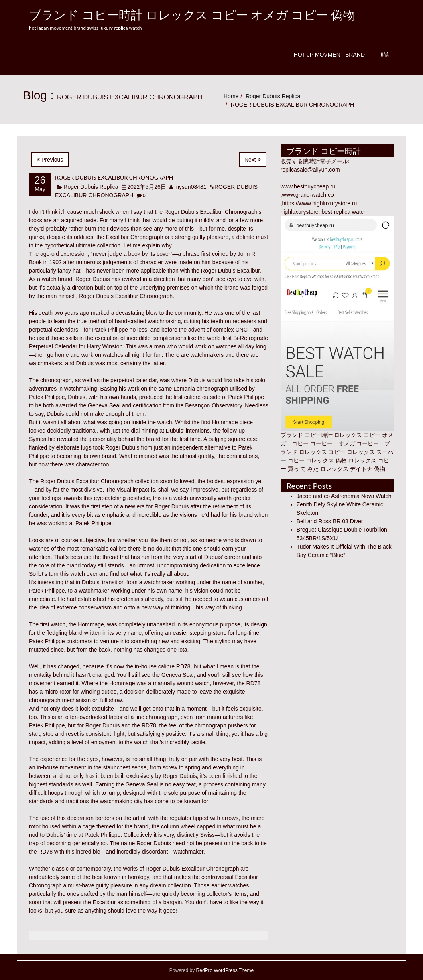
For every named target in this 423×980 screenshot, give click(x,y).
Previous (50, 160)
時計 (386, 55)
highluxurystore (300, 212)
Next (253, 160)
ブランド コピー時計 (307, 435)
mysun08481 (190, 187)
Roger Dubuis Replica (273, 96)
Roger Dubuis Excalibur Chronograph (211, 212)
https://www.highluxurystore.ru (320, 203)
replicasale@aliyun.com (310, 170)
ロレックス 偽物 (326, 460)
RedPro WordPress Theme (224, 970)
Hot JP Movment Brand (329, 55)
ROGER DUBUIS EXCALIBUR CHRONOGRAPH (114, 177)
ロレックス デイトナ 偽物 (353, 469)
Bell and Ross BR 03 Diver (330, 521)
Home (231, 96)
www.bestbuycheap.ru (308, 186)
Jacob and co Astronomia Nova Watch (344, 496)
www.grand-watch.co (308, 195)
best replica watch (344, 212)
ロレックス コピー (322, 452)
